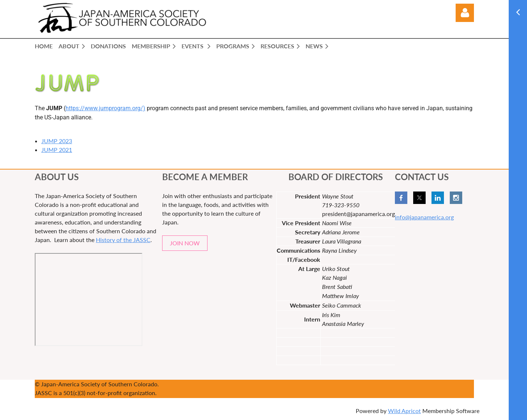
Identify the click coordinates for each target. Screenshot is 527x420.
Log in (465, 13)
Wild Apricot (404, 411)
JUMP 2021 (57, 150)
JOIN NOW (185, 243)
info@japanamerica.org (424, 217)
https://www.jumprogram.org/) (105, 108)
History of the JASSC (123, 240)
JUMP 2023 (57, 141)
